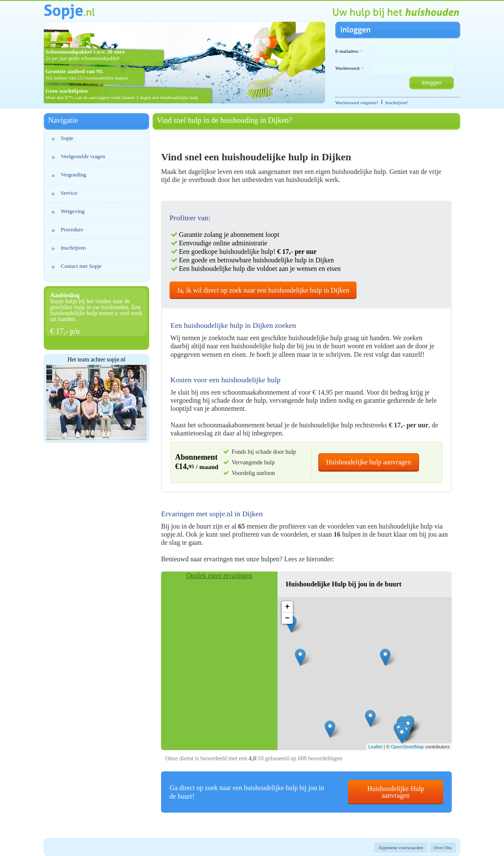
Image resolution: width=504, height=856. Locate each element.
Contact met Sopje (81, 266)
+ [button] (287, 607)
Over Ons (443, 847)
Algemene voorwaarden (401, 847)
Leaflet (375, 747)
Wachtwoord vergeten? (357, 102)
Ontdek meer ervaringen (219, 576)
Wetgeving (73, 211)
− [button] (287, 618)
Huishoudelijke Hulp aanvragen (396, 792)
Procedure (72, 229)
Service (69, 193)
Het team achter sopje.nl (96, 360)
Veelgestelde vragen (83, 156)
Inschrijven (73, 248)
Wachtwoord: (350, 68)
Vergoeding (74, 175)
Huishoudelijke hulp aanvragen (368, 462)
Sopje (67, 138)
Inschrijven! (397, 102)
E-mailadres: (349, 51)
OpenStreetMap (408, 747)
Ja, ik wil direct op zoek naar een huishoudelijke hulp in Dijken (263, 290)
